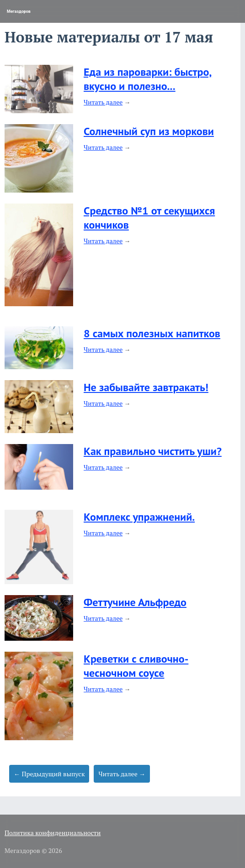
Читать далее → (122, 774)
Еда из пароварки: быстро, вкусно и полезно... (148, 79)
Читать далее (103, 102)
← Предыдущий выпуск (49, 774)
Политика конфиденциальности (53, 833)
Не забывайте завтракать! (146, 387)
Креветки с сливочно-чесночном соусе (136, 666)
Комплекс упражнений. (139, 517)
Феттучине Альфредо (135, 602)
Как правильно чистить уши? (153, 451)
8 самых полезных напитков (152, 333)
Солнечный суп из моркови (149, 131)
